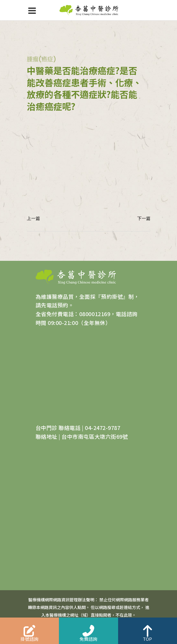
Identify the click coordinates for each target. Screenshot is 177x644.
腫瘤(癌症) (42, 59)
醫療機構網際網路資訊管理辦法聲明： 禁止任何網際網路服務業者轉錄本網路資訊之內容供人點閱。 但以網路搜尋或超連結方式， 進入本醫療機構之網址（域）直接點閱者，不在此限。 (89, 607)
